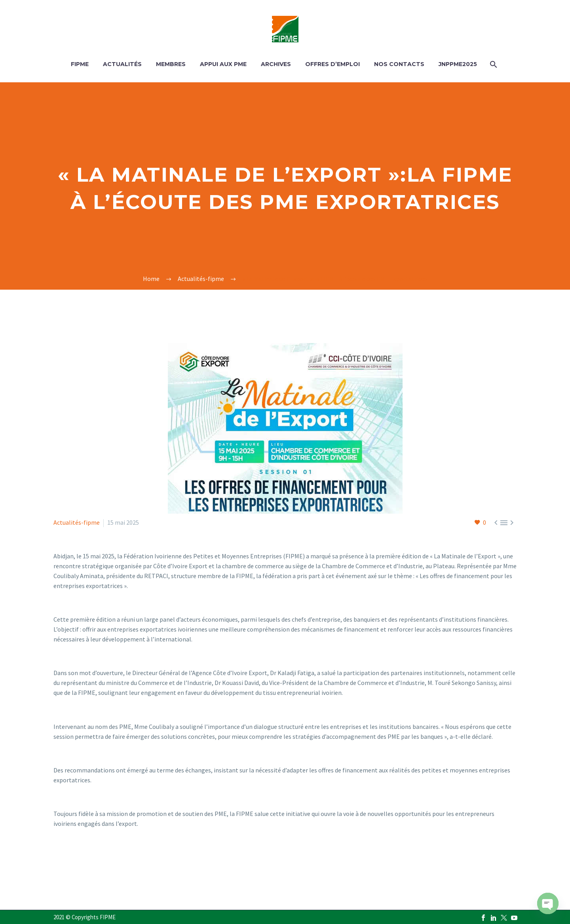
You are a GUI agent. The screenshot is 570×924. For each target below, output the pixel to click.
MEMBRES (171, 64)
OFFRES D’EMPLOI (332, 64)
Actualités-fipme (77, 522)
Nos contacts (399, 64)
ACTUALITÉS (122, 64)
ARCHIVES (276, 64)
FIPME (80, 64)
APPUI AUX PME (223, 64)
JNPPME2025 (458, 64)
